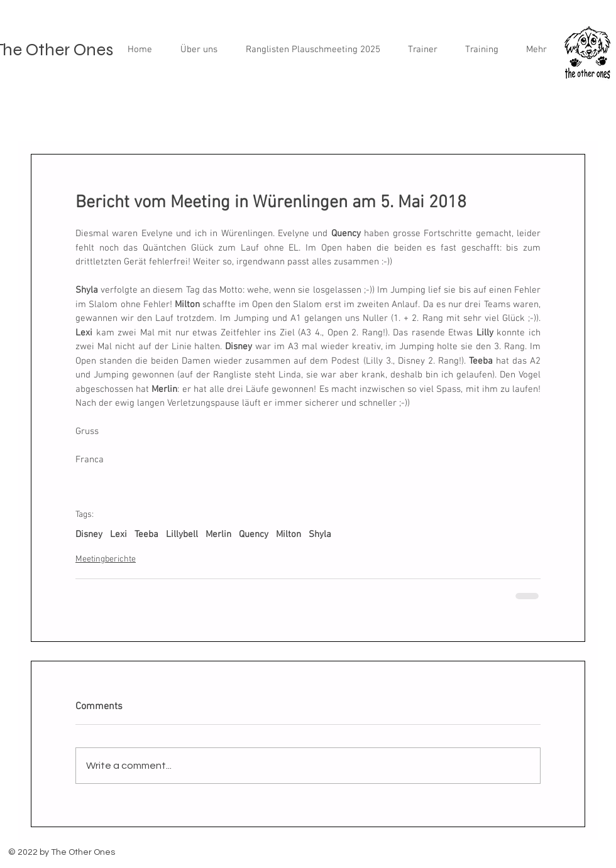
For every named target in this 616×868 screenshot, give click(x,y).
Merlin (218, 534)
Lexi (118, 534)
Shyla (320, 534)
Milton (289, 534)
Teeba (146, 534)
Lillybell (182, 534)
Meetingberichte (106, 559)
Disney (89, 534)
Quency (254, 534)
